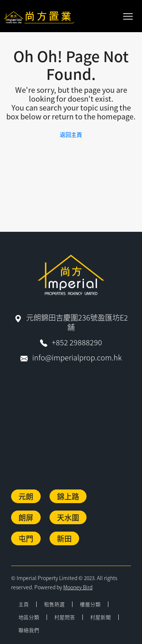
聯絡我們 (29, 630)
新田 (64, 538)
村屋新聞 (101, 617)
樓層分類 (90, 604)
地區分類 (29, 617)
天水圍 (68, 517)
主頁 (24, 604)
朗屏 (26, 517)
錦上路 (68, 496)
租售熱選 (54, 604)
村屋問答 (65, 617)
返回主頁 (71, 134)
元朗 (26, 496)
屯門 (26, 538)
